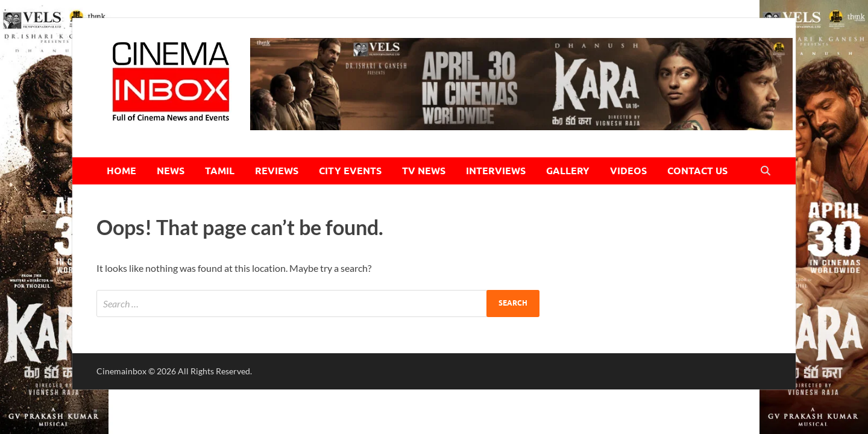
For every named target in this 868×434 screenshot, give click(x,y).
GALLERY (568, 171)
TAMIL (220, 171)
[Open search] (766, 171)
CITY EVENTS (350, 171)
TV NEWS (424, 171)
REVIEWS (277, 171)
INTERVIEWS (496, 171)
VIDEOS (628, 171)
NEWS (171, 171)
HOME (121, 171)
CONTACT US (697, 171)
